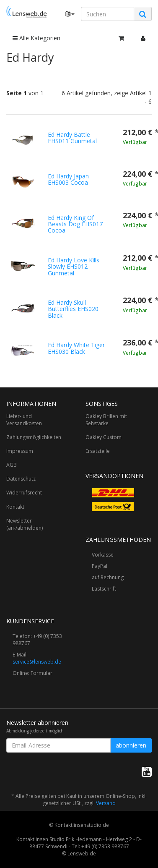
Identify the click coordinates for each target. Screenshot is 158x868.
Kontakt (15, 507)
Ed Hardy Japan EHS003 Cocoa (68, 179)
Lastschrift (104, 589)
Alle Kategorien (36, 38)
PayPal (100, 566)
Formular (41, 673)
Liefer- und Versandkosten (24, 420)
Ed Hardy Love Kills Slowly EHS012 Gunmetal (74, 267)
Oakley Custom (104, 437)
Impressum (20, 451)
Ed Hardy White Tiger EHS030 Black (76, 348)
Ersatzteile (98, 451)
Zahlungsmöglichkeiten (34, 437)
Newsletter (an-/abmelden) (25, 524)
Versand (106, 803)
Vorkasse (103, 555)
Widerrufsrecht (24, 493)
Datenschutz (21, 479)
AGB (12, 465)
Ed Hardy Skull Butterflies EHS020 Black (73, 309)
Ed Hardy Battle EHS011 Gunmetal (72, 138)
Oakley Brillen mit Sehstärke (106, 420)
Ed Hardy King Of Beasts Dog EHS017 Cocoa (75, 224)
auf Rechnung (108, 577)
